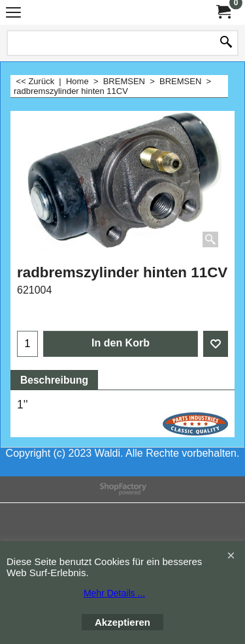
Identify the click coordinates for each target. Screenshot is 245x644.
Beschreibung (54, 380)
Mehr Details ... (114, 593)
